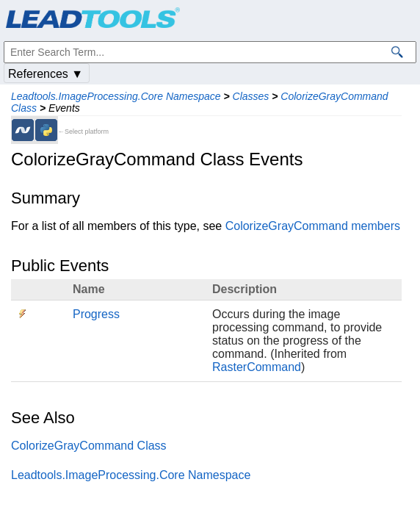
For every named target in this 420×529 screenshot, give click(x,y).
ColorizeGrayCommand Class (89, 446)
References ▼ (46, 74)
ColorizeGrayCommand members (313, 226)
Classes (251, 96)
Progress (96, 314)
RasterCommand (257, 367)
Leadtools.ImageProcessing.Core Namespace (116, 96)
